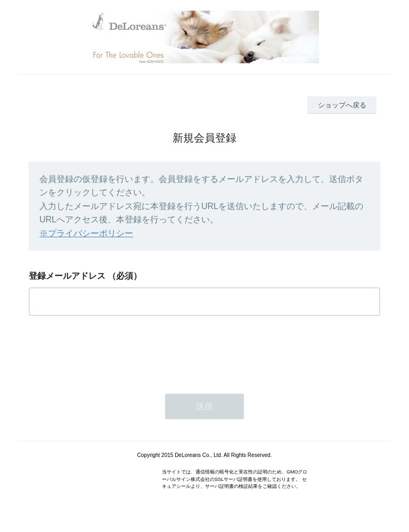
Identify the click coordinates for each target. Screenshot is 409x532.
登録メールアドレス (67, 276)
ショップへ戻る (342, 105)
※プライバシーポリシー (86, 233)
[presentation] (110, 352)
